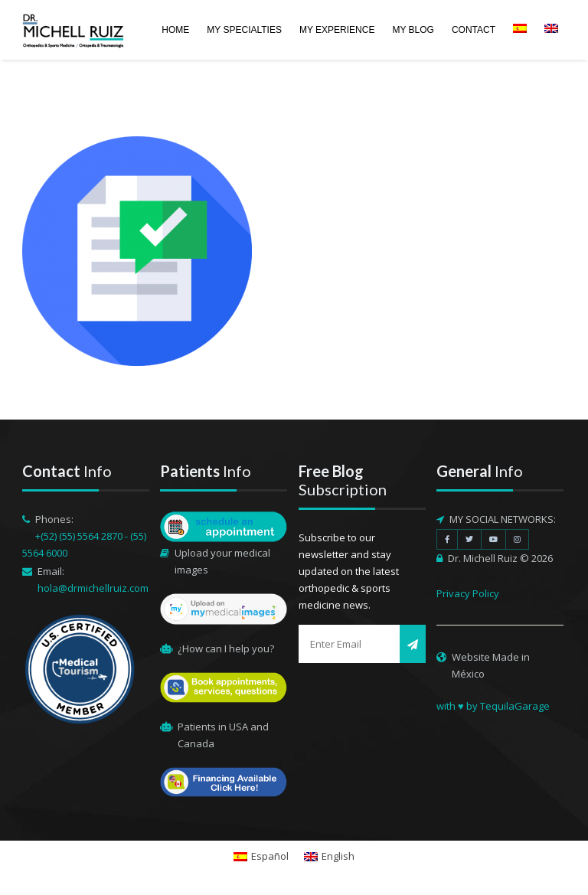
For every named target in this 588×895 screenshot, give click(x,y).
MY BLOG (413, 30)
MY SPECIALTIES (244, 30)
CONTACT (474, 30)
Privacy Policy (468, 593)
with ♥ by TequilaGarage (493, 706)
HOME (175, 30)
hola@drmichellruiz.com (93, 588)
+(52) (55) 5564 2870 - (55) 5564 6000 (84, 544)
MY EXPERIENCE (337, 30)
